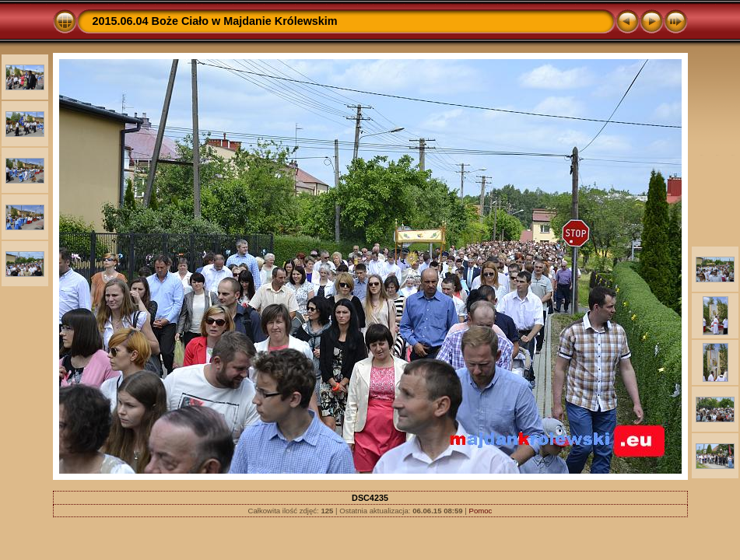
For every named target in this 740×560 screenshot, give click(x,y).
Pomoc (481, 511)
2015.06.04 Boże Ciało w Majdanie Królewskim (215, 21)
